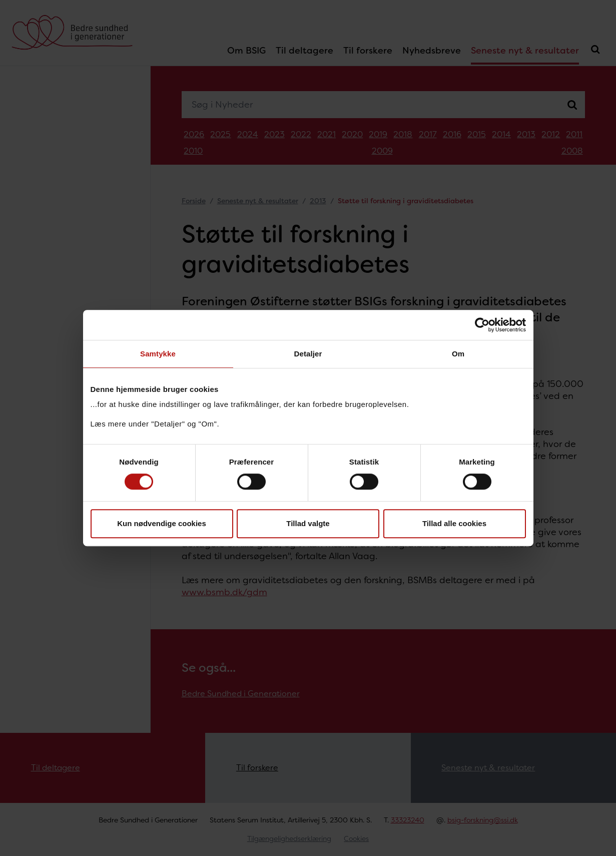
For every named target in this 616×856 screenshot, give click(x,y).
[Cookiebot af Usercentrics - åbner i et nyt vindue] (482, 325)
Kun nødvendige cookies (162, 523)
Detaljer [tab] (308, 354)
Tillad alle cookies (454, 523)
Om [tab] (458, 354)
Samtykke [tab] (158, 354)
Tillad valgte (308, 523)
